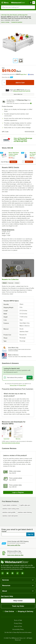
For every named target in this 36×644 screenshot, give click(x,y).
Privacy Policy (23, 385)
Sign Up (30, 534)
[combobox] (18, 7)
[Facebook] (12, 573)
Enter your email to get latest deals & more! (17, 530)
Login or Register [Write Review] (18, 492)
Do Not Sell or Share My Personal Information (18, 632)
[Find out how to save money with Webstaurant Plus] (2, 153)
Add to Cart (29, 162)
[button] (15, 61)
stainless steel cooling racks (11, 509)
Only (3, 68)
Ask (30, 378)
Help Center (18, 601)
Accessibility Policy (18, 629)
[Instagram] (2, 573)
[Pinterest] (22, 573)
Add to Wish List (18, 94)
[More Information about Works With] (12, 148)
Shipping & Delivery (25, 611)
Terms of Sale (18, 620)
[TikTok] (17, 573)
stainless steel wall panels (10, 516)
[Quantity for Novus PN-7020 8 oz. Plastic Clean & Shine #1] (24, 162)
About (5, 283)
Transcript (11, 283)
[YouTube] (7, 573)
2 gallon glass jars (25, 505)
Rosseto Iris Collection (10, 279)
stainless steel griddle (9, 512)
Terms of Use (13, 385)
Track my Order (18, 606)
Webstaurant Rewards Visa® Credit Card (22, 91)
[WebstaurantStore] (18, 562)
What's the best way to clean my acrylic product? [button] (15, 395)
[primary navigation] (5, 3)
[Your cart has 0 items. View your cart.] (32, 3)
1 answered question (17, 22)
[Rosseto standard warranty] (18, 433)
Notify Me (13, 162)
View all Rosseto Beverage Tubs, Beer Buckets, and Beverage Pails (23, 140)
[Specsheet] (6, 433)
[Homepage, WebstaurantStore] (18, 3)
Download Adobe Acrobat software (11, 443)
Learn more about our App (15, 555)
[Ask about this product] (18, 378)
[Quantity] (4, 82)
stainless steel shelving (25, 512)
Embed (17, 283)
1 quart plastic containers (10, 505)
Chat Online (8, 611)
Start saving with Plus (14, 545)
